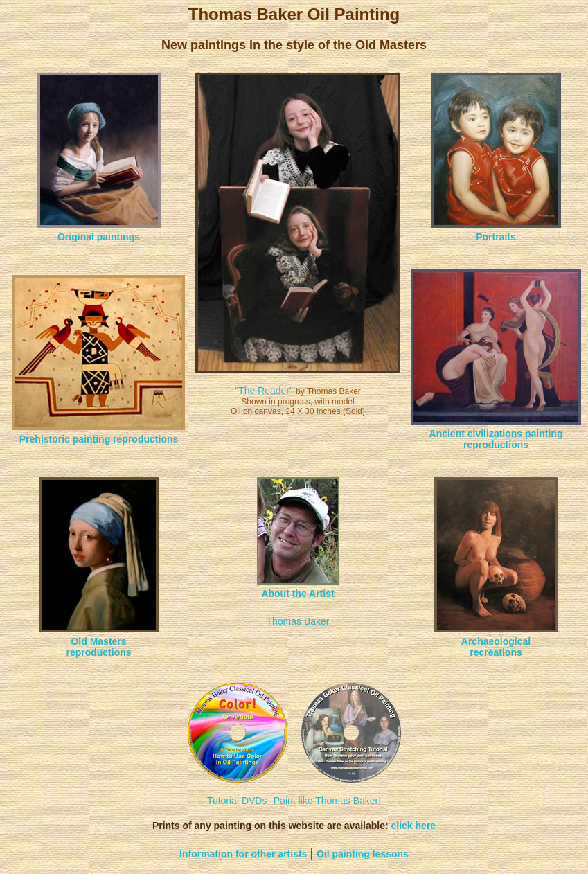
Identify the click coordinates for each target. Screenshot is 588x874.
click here (414, 826)
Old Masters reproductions (98, 647)
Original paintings (99, 237)
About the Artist (297, 594)
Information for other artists (243, 854)
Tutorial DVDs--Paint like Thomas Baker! (294, 801)
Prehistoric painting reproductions (99, 439)
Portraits (496, 237)
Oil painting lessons (363, 854)
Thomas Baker (297, 621)
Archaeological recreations (496, 647)
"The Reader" (264, 391)
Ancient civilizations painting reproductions (496, 439)
